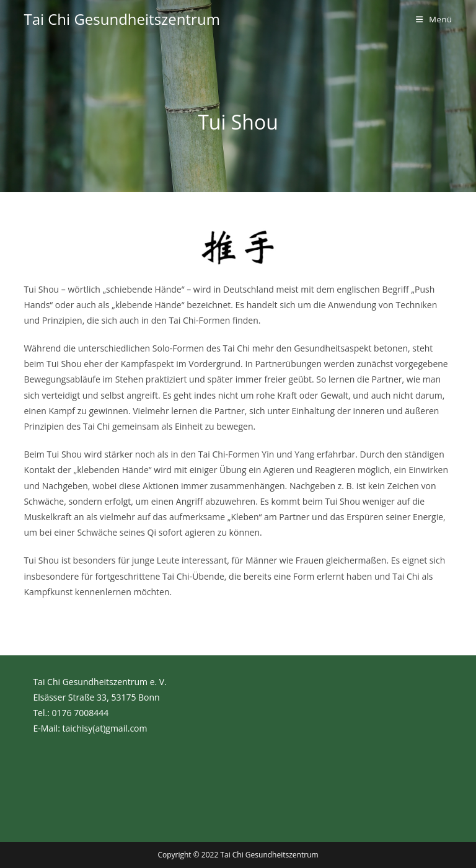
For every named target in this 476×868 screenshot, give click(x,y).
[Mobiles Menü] (434, 19)
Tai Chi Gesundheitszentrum (121, 19)
